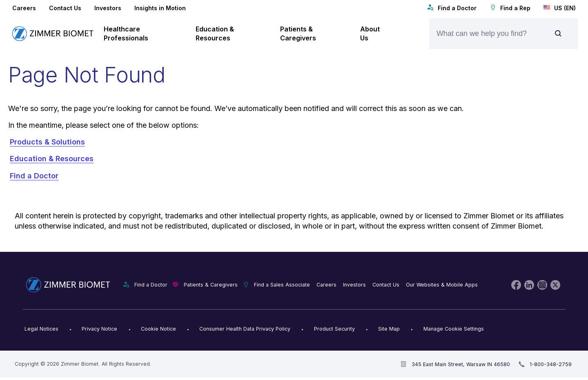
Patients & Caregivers (211, 285)
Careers (24, 8)
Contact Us (65, 8)
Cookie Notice (158, 329)
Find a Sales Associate (282, 285)
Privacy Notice (99, 329)
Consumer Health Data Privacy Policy (245, 329)
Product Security (334, 329)
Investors (108, 8)
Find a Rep (510, 8)
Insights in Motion (160, 8)
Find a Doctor (452, 8)
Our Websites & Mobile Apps (442, 285)
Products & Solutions (47, 142)
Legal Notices (41, 329)
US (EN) (560, 8)
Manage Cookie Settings (454, 329)
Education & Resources (52, 159)
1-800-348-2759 (551, 364)
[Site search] (558, 34)
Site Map (389, 329)
